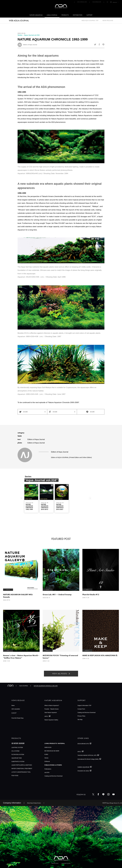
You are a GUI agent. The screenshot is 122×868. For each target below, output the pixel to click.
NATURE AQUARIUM (36, 15)
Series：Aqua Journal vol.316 (29, 35)
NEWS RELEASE (108, 20)
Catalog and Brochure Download (87, 713)
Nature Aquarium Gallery (51, 720)
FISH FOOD (15, 776)
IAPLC (46, 716)
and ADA (47, 773)
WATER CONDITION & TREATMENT (22, 769)
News (13, 706)
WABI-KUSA (48, 747)
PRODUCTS (65, 15)
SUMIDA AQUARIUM (83, 767)
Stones (46, 758)
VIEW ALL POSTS (60, 674)
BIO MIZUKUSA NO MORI (52, 751)
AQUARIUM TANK (17, 758)
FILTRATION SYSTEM (18, 755)
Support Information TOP (84, 706)
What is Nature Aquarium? (52, 706)
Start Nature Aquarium (51, 713)
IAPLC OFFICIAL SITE (82, 2)
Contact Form (81, 709)
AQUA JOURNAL (52, 15)
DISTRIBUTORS (78, 15)
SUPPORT (90, 15)
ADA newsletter (16, 709)
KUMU (46, 754)
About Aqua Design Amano (34, 803)
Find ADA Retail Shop (17, 718)
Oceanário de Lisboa (83, 771)
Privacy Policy (81, 716)
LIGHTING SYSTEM (17, 748)
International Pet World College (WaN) (88, 759)
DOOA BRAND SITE (97, 2)
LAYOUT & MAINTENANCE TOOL (21, 772)
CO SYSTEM (15, 751)
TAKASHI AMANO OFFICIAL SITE (87, 755)
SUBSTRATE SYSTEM (18, 762)
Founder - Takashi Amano (52, 709)
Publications (48, 769)
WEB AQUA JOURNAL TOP (90, 20)
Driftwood (47, 761)
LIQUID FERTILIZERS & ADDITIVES (22, 765)
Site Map (80, 720)
